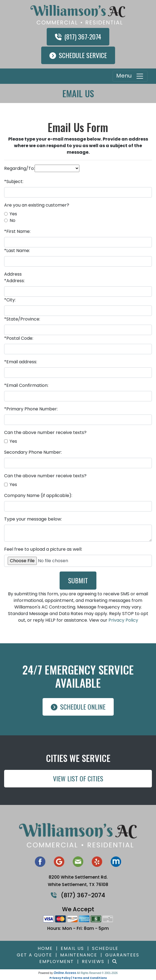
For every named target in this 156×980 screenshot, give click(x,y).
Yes (13, 214)
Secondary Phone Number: (33, 452)
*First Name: (17, 231)
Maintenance (79, 955)
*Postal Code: (19, 338)
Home (45, 948)
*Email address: (21, 362)
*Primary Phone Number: (31, 409)
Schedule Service (78, 55)
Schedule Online (78, 707)
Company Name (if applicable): (38, 495)
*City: (10, 300)
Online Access (65, 973)
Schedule (105, 948)
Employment (57, 962)
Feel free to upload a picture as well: (43, 549)
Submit (78, 580)
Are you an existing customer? (37, 205)
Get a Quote (34, 955)
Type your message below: (33, 519)
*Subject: (14, 182)
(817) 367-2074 (78, 36)
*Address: (14, 281)
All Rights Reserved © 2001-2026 (97, 973)
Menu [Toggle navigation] (130, 76)
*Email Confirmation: (26, 385)
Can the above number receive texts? (45, 432)
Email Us (72, 948)
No (12, 220)
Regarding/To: (19, 168)
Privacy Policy (123, 620)
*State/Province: (22, 319)
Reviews (93, 962)
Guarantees (122, 955)
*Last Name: (17, 251)
